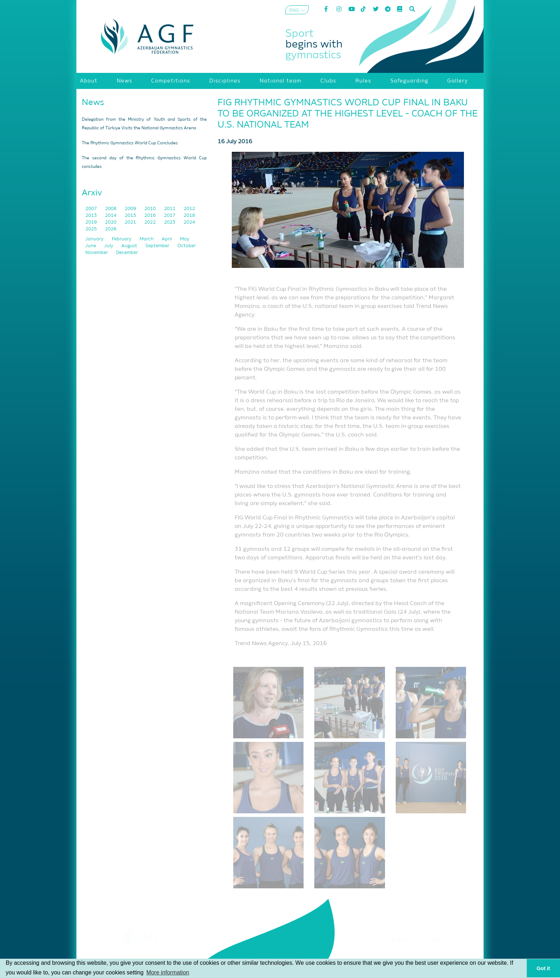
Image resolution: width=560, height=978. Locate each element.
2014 (111, 216)
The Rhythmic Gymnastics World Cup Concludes (130, 143)
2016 (151, 216)
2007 (92, 209)
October (187, 246)
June (91, 246)
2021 (131, 222)
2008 (111, 209)
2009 (131, 209)
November (97, 253)
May (185, 239)
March (147, 239)
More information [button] (168, 972)
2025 (92, 229)
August (130, 246)
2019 (92, 222)
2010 (151, 209)
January (95, 239)
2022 (151, 222)
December (127, 253)
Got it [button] (544, 968)
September (158, 246)
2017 (170, 216)
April (167, 239)
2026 (111, 229)
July (109, 246)
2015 (131, 216)
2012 (189, 209)
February (122, 239)
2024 (189, 222)
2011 (170, 209)
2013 (92, 216)
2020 (111, 222)
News (93, 103)
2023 (170, 222)
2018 (189, 216)
